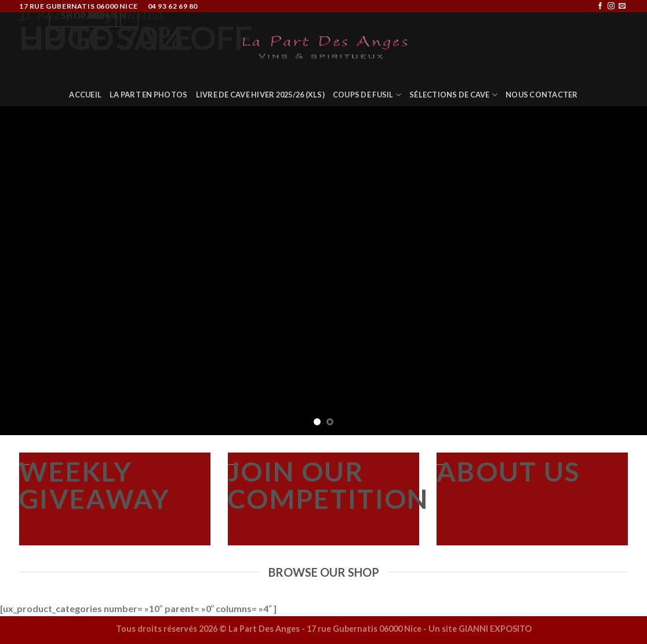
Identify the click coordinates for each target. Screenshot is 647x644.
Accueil (85, 95)
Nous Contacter (542, 95)
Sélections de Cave (453, 95)
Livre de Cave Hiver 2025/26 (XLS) (260, 95)
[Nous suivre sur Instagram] (611, 6)
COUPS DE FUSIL (367, 95)
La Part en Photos (148, 95)
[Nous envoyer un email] (622, 6)
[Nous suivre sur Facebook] (600, 6)
